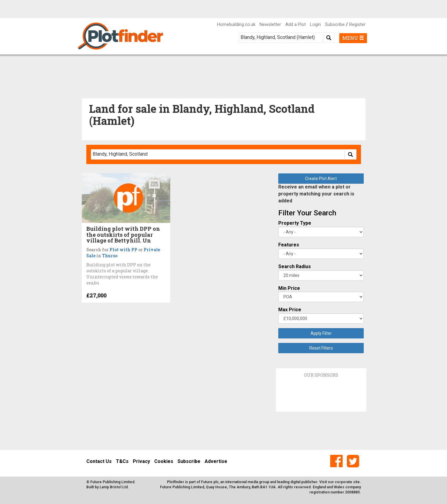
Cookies (164, 461)
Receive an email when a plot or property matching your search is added (316, 194)
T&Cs (122, 461)
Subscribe (335, 24)
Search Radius (295, 266)
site (356, 482)
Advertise (216, 461)
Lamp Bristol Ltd (114, 487)
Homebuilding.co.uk (236, 24)
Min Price (289, 288)
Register (357, 24)
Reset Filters (321, 348)
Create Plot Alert (321, 179)
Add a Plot (295, 24)
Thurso (110, 256)
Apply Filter (321, 333)
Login (315, 24)
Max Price (290, 310)
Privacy (141, 461)
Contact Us (99, 461)
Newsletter (270, 24)
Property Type (295, 223)
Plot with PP (123, 250)
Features (289, 245)
